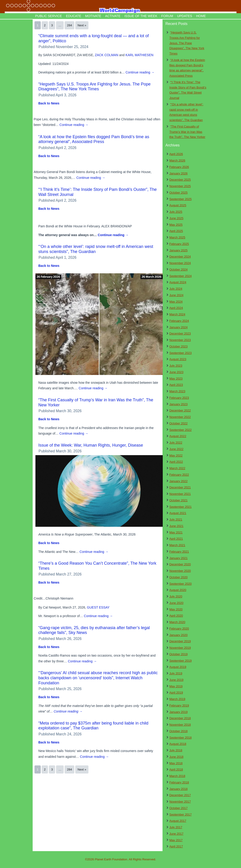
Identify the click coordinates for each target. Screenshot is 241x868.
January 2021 (179, 558)
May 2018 (176, 763)
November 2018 (180, 725)
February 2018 (179, 782)
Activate (113, 16)
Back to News (49, 103)
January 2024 (179, 327)
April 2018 (176, 769)
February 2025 (179, 244)
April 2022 (176, 462)
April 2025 (176, 231)
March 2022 (177, 468)
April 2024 (176, 308)
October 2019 (179, 654)
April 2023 (176, 385)
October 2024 (179, 270)
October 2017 (179, 808)
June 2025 (177, 218)
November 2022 (180, 417)
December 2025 (180, 180)
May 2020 (176, 609)
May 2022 (176, 455)
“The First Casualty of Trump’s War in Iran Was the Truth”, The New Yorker (187, 132)
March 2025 (177, 237)
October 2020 (179, 577)
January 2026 (179, 173)
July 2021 (176, 519)
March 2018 (177, 776)
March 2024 (177, 314)
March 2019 (177, 699)
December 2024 (180, 257)
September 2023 (181, 353)
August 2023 (178, 359)
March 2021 (177, 545)
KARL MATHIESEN (139, 55)
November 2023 (180, 340)
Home (201, 16)
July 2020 (176, 596)
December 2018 (180, 718)
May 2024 (176, 302)
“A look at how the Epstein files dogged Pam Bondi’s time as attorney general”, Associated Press (94, 139)
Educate (74, 16)
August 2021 (178, 513)
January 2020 (179, 635)
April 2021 (176, 539)
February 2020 (179, 629)
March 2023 (177, 391)
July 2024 (176, 289)
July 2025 (176, 212)
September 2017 (181, 815)
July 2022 (176, 443)
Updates (185, 16)
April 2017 (176, 846)
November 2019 (180, 648)
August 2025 (178, 205)
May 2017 (176, 840)
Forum (167, 16)
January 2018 (179, 789)
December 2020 (180, 564)
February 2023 (179, 398)
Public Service (49, 16)
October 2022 (179, 423)
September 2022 (181, 430)
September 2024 (181, 276)
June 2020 (177, 603)
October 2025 (179, 193)
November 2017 (180, 802)
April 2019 (176, 693)
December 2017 (180, 795)
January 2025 (179, 250)
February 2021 (179, 552)
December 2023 (180, 333)
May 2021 (176, 532)
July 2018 (176, 750)
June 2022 (177, 449)
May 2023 (176, 379)
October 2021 (179, 500)
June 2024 (177, 295)
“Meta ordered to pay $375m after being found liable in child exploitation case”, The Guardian (93, 726)
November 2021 (180, 494)
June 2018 (177, 757)
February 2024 (179, 321)
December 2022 (180, 410)
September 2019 (181, 661)
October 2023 (179, 346)
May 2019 (176, 686)
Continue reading (140, 72)
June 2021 (177, 526)
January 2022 (179, 481)
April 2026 (176, 154)
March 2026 (177, 160)
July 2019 (176, 673)
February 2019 (179, 705)
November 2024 (180, 263)
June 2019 (177, 680)
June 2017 (177, 834)
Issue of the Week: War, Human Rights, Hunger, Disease (91, 445)
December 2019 (180, 641)
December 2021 (180, 487)
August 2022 (178, 436)
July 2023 (176, 366)
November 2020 (180, 571)
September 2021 (181, 507)
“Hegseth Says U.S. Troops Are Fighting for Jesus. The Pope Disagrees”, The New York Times (95, 87)
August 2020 (178, 590)
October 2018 (179, 731)
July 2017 (176, 827)
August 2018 (178, 744)
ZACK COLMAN (107, 55)
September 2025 (181, 199)
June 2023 (177, 372)
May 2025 (176, 225)
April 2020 (176, 616)
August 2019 (178, 667)
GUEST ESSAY (98, 607)
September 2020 (181, 584)
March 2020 (177, 622)
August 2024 (178, 282)
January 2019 (179, 712)
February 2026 (179, 167)
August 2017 (178, 821)
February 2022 (179, 475)
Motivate (93, 16)
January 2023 (179, 404)
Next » (82, 25)
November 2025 (180, 186)
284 (69, 25)
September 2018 (181, 738)
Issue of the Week (141, 16)
